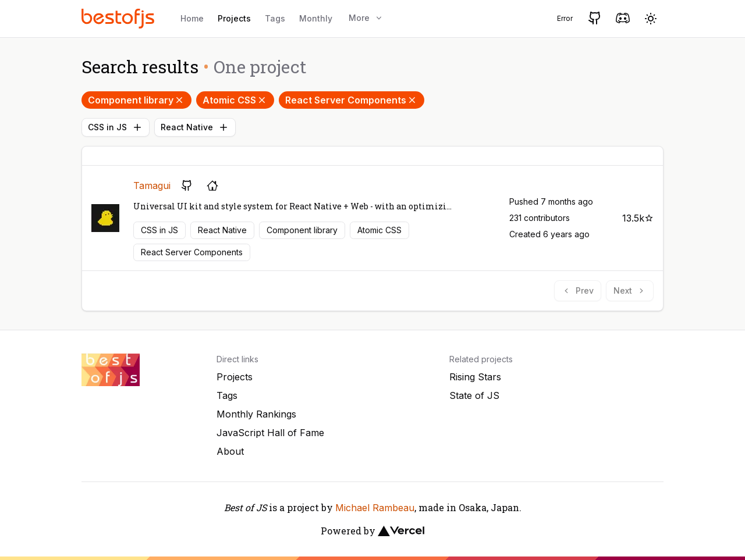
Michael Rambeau (375, 508)
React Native (195, 127)
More (366, 18)
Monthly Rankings (256, 414)
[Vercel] (401, 531)
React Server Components (352, 100)
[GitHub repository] (187, 186)
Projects (234, 18)
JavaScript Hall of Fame (270, 433)
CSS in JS (116, 127)
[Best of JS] (119, 18)
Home (192, 18)
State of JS (474, 395)
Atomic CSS (235, 100)
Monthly (316, 18)
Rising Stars (475, 377)
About (230, 451)
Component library (136, 100)
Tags (275, 18)
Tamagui (152, 186)
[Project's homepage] (212, 186)
